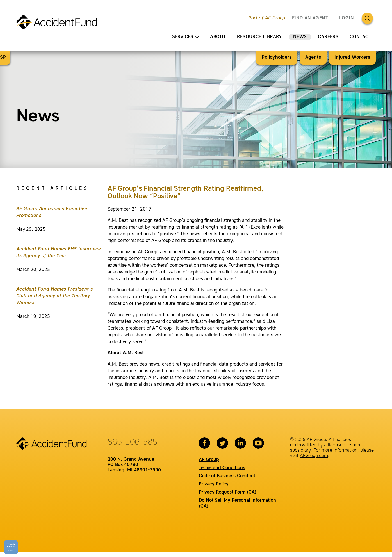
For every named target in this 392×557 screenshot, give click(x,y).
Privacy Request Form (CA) (228, 492)
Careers (328, 37)
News (300, 37)
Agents (313, 58)
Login (347, 18)
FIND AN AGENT (310, 18)
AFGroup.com (314, 456)
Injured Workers (352, 58)
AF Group (209, 460)
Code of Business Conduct (227, 476)
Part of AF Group (267, 18)
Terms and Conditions (222, 468)
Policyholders (277, 58)
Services (185, 37)
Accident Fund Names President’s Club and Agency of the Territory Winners (54, 296)
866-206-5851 (135, 442)
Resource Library (259, 37)
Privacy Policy (214, 484)
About (218, 37)
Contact (360, 37)
